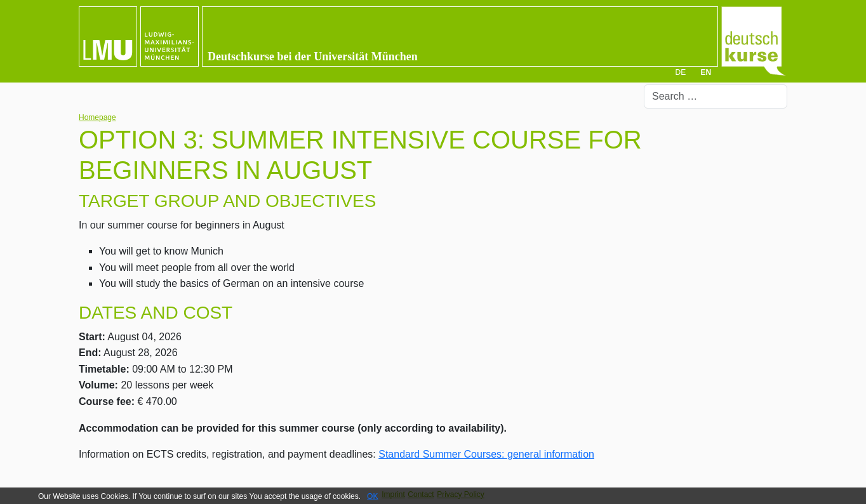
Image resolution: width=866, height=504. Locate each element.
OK (372, 496)
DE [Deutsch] (680, 72)
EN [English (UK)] (706, 72)
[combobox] (716, 96)
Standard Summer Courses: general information (486, 454)
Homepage (97, 117)
